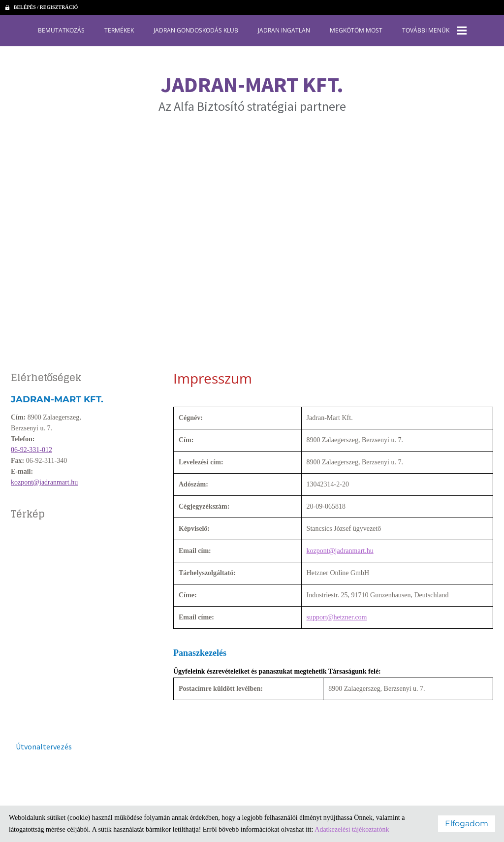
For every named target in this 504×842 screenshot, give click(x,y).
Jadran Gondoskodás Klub (196, 30)
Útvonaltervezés (44, 746)
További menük (434, 31)
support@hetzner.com (337, 617)
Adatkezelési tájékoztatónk (352, 829)
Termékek (119, 30)
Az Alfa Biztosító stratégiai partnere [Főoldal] (252, 93)
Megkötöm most (356, 30)
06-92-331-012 (31, 450)
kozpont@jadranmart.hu (44, 482)
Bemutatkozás (61, 30)
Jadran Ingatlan (284, 30)
